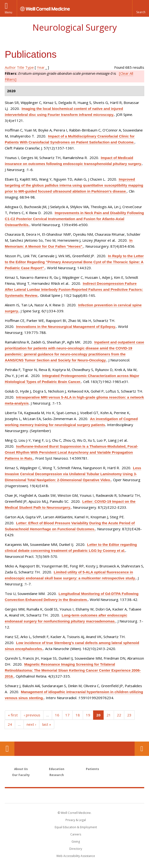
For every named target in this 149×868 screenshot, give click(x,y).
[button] (141, 8)
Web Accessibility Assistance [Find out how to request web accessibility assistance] (76, 856)
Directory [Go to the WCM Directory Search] (76, 849)
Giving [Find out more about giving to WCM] (76, 842)
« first (13, 715)
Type (30, 67)
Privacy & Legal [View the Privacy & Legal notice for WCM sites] (76, 820)
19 (88, 715)
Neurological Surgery (75, 27)
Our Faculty (21, 775)
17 (67, 715)
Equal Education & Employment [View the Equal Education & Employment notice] (76, 827)
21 (109, 715)
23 (129, 715)
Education (57, 769)
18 (78, 715)
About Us (21, 769)
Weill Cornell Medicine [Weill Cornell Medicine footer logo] (75, 795)
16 (57, 715)
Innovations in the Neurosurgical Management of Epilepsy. (66, 327)
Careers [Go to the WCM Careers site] (76, 834)
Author (10, 67)
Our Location (7, 749)
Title (21, 67)
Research (57, 775)
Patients (92, 769)
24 (10, 724)
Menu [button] (9, 12)
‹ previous (32, 715)
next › (31, 724)
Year (41, 67)
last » (47, 724)
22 (119, 715)
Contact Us (142, 749)
